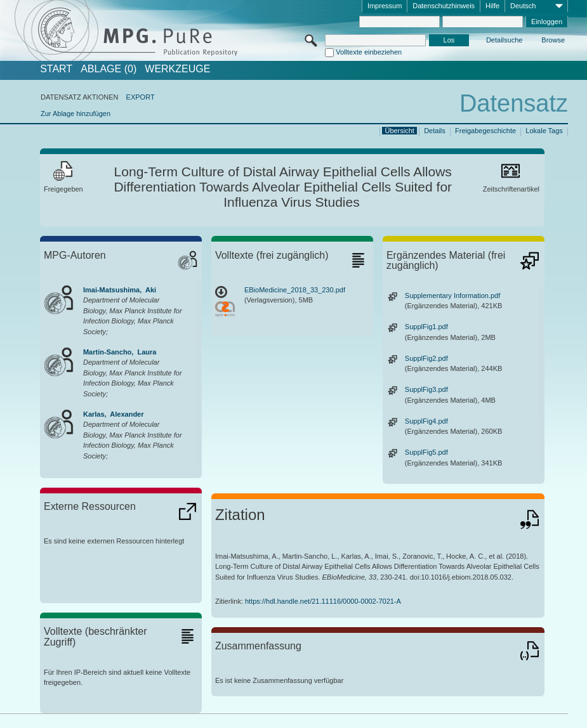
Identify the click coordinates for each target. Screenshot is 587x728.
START (56, 69)
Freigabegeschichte (485, 131)
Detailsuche (504, 40)
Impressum (385, 6)
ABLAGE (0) (109, 69)
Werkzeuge (177, 69)
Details (435, 131)
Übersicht (399, 131)
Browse (553, 40)
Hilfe (492, 6)
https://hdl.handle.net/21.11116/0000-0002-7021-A (323, 601)
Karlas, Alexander (114, 414)
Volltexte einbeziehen (369, 52)
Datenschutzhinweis (444, 6)
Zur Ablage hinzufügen (76, 114)
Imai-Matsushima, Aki (120, 290)
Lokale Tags (544, 131)
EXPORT (141, 97)
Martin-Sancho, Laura (120, 352)
